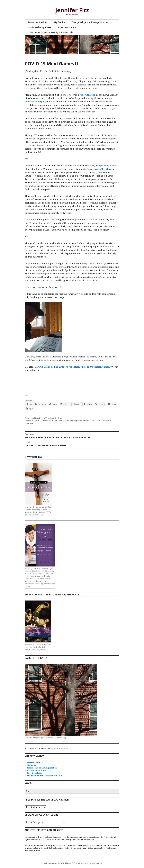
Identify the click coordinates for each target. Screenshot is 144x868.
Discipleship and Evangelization (90, 22)
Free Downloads (67, 27)
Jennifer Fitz (72, 10)
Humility (46, 421)
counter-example (35, 101)
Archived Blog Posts (40, 27)
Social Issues (96, 421)
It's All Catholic (58, 421)
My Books (59, 22)
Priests (86, 421)
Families (38, 421)
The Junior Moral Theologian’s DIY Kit (50, 32)
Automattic (97, 863)
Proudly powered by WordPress (56, 863)
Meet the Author (38, 22)
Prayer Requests (74, 421)
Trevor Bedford (87, 95)
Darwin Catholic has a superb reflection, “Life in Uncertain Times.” (73, 367)
